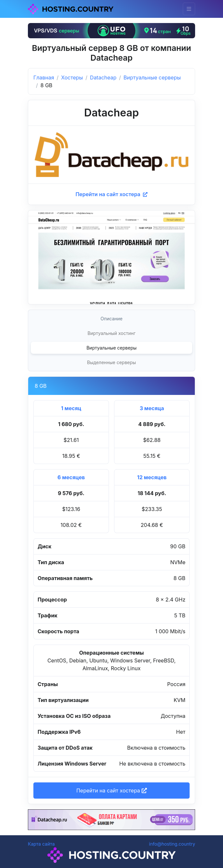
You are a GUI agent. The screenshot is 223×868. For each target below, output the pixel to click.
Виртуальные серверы (152, 77)
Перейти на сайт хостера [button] (111, 791)
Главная (44, 77)
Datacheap (103, 77)
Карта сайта (41, 844)
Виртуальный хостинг (111, 333)
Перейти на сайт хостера (111, 194)
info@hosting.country (172, 844)
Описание (111, 319)
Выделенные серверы (112, 362)
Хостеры (72, 77)
